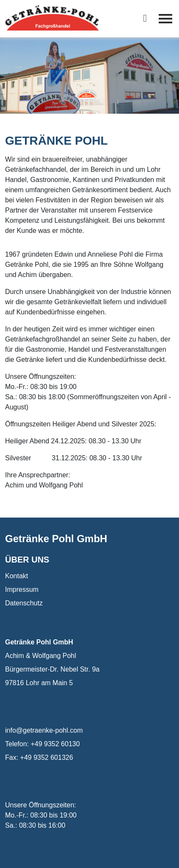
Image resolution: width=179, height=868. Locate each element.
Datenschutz (24, 603)
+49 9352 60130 (55, 744)
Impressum (22, 589)
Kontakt (17, 576)
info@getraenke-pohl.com (44, 730)
